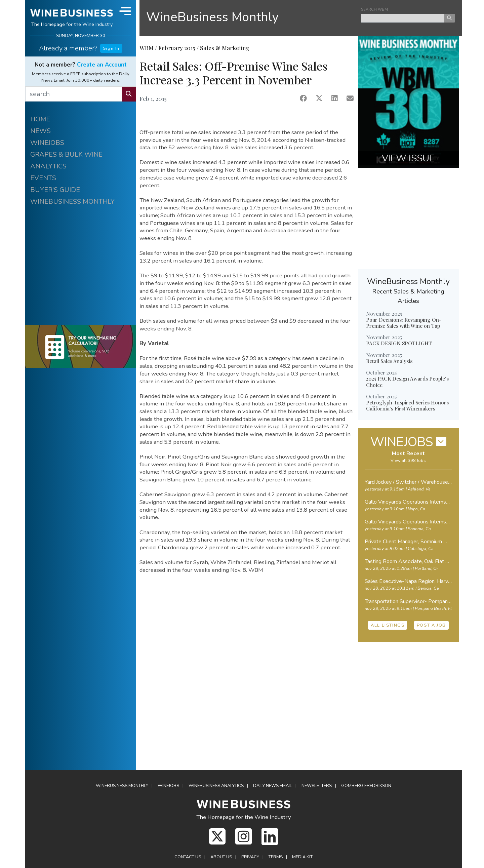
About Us (221, 857)
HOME (40, 119)
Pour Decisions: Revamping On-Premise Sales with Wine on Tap (404, 323)
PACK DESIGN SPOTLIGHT (399, 343)
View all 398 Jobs (408, 461)
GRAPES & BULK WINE (66, 154)
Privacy (250, 857)
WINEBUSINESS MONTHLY (72, 202)
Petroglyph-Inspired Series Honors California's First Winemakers (407, 405)
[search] (74, 94)
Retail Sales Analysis (389, 361)
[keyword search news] (403, 18)
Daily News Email (273, 786)
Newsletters (317, 786)
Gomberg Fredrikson (366, 786)
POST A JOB (431, 625)
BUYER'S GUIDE (55, 190)
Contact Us (188, 857)
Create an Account (102, 65)
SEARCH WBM (374, 10)
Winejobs (168, 786)
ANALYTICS (48, 166)
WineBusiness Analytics (216, 786)
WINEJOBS (47, 143)
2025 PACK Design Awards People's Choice (407, 382)
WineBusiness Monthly (212, 17)
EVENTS (43, 178)
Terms (276, 857)
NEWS (41, 131)
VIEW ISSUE (408, 158)
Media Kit (302, 857)
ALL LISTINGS (388, 625)
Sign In (111, 48)
